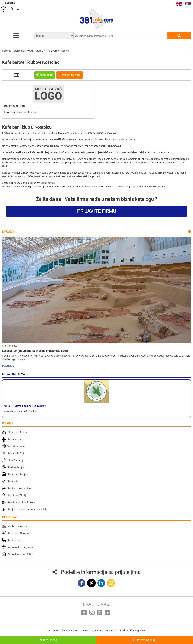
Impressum (111, 631)
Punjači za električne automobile (27, 509)
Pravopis (13, 481)
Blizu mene (48, 640)
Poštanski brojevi (18, 474)
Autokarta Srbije (17, 495)
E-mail (143, 631)
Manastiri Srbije (17, 433)
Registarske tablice (19, 488)
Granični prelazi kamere (22, 502)
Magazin (8, 232)
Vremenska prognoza (20, 547)
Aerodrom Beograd (19, 533)
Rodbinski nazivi (17, 526)
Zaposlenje (98, 631)
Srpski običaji (16, 453)
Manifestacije (16, 460)
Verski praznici (16, 446)
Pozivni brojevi (16, 467)
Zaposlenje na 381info (21, 554)
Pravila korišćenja (128, 631)
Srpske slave (15, 440)
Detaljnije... (8, 366)
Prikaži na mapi (145, 640)
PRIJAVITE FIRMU (97, 211)
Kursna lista (15, 540)
